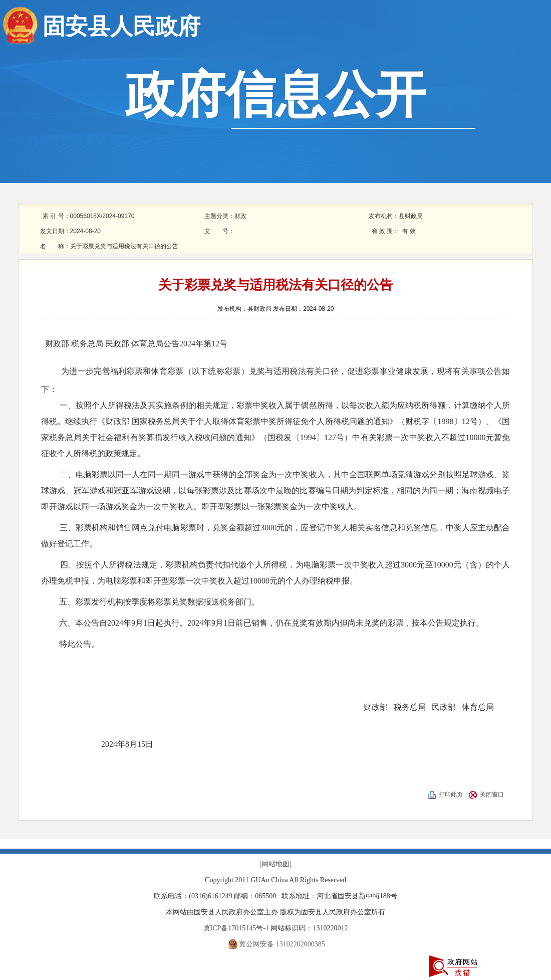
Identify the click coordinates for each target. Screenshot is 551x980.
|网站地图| (275, 864)
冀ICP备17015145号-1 (237, 928)
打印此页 (451, 795)
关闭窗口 (492, 795)
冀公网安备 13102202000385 (282, 944)
